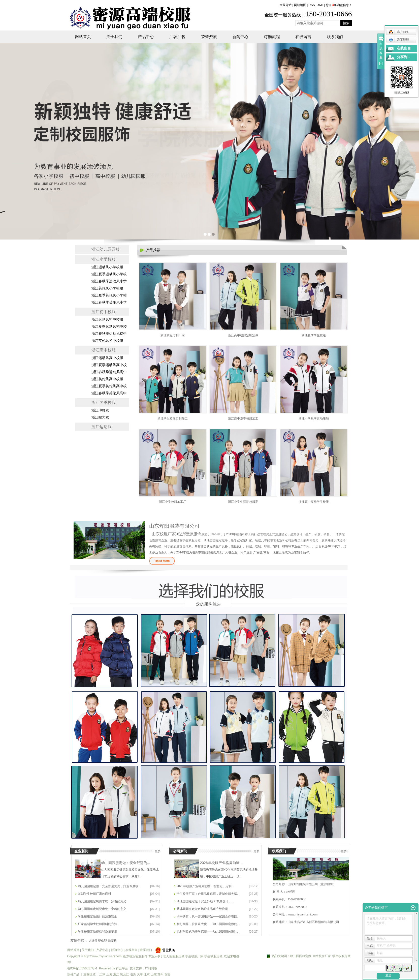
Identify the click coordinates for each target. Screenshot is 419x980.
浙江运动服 (102, 427)
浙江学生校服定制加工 (173, 419)
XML (320, 5)
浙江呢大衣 (100, 417)
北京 (147, 974)
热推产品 (73, 974)
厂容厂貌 (177, 37)
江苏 (102, 974)
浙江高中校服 (104, 350)
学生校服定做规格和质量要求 (98, 932)
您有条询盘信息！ (339, 5)
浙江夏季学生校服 (314, 335)
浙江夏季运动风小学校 (109, 274)
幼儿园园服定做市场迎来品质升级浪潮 (202, 909)
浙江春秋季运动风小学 (109, 281)
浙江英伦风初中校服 (107, 341)
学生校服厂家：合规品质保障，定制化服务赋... (208, 894)
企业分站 (285, 5)
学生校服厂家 (194, 956)
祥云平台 (122, 968)
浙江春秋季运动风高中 (109, 372)
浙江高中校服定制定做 (243, 335)
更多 (158, 851)
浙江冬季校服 (104, 403)
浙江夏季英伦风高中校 (109, 386)
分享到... (404, 57)
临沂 (133, 974)
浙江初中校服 (104, 312)
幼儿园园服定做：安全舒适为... (126, 863)
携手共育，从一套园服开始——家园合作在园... (208, 916)
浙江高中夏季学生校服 (314, 502)
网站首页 (83, 37)
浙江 (116, 974)
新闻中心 (240, 37)
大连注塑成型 (98, 941)
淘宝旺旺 (399, 40)
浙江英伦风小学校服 (107, 288)
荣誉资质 (209, 37)
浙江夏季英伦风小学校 (109, 295)
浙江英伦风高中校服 (107, 379)
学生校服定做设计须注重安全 (98, 916)
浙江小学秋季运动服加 (314, 419)
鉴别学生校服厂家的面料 (94, 894)
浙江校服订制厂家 (173, 335)
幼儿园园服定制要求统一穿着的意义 (102, 901)
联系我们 (335, 37)
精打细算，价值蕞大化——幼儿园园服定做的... (208, 924)
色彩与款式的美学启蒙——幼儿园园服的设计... (208, 932)
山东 (154, 974)
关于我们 (114, 37)
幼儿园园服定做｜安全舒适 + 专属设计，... (205, 901)
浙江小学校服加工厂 (173, 502)
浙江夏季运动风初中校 (109, 327)
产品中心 (146, 37)
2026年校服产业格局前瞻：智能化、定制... (205, 886)
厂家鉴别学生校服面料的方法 (98, 924)
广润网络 (151, 968)
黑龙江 (124, 974)
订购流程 (272, 37)
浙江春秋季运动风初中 (109, 334)
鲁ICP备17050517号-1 (82, 968)
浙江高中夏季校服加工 (243, 419)
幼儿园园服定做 (174, 956)
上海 (109, 974)
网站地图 (300, 5)
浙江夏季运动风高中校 (109, 365)
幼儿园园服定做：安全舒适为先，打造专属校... (109, 886)
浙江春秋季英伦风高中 (109, 393)
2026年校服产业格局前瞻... (221, 863)
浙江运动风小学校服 (107, 267)
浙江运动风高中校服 (107, 358)
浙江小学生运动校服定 (243, 502)
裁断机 (112, 941)
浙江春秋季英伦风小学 (109, 302)
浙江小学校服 (104, 259)
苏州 (160, 974)
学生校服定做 (213, 956)
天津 (140, 974)
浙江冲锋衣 (100, 410)
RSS (312, 5)
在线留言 (303, 37)
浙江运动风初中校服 (107, 320)
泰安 (167, 974)
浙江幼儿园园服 (106, 249)
